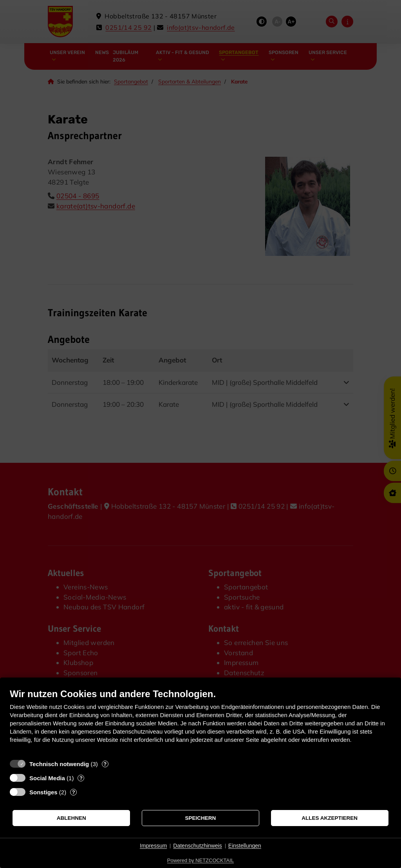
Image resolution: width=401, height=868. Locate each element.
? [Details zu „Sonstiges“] (74, 792)
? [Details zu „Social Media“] (81, 778)
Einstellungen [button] (245, 846)
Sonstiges (43, 792)
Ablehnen (71, 818)
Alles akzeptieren (330, 818)
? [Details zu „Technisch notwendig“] (105, 764)
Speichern (201, 818)
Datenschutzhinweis (198, 846)
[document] (200, 722)
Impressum (153, 846)
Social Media (47, 778)
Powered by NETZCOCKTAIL (200, 860)
